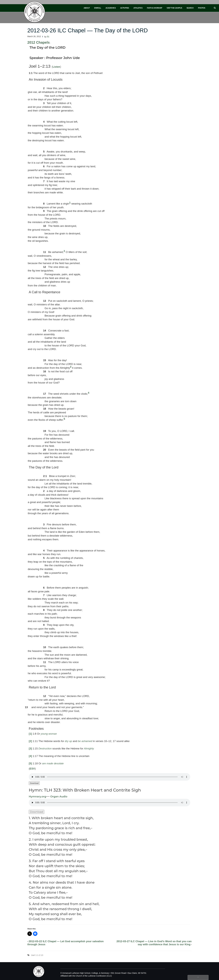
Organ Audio (58, 796)
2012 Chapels (39, 42)
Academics (111, 8)
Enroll (98, 8)
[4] (30, 756)
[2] (30, 741)
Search (190, 8)
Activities (125, 8)
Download (34, 783)
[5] (30, 763)
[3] (30, 748)
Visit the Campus (174, 8)
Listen (56, 67)
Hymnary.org (38, 796)
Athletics (138, 8)
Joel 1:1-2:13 (37, 955)
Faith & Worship (155, 8)
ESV (32, 769)
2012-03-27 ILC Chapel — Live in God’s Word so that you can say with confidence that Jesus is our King (154, 943)
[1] (30, 734)
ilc (48, 36)
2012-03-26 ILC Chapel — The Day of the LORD (88, 30)
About (87, 8)
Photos (202, 8)
